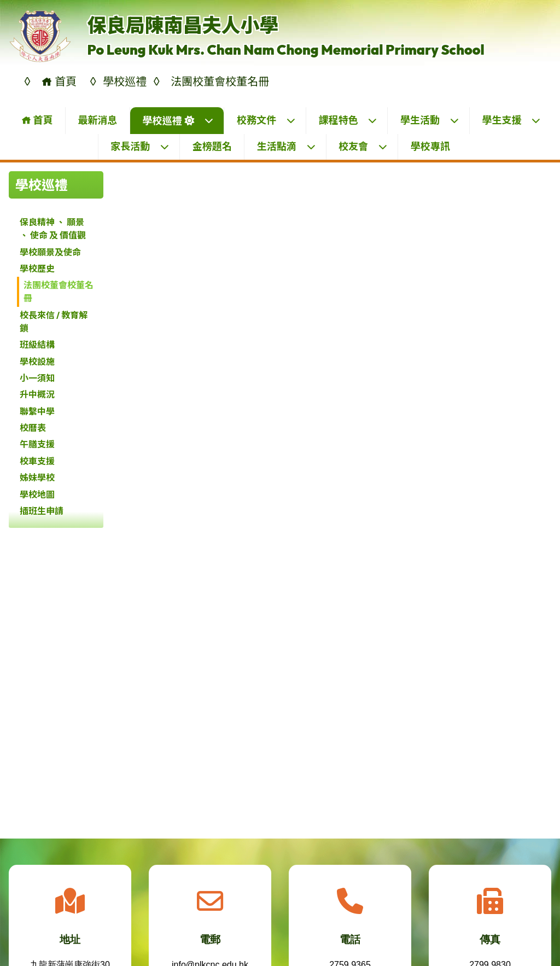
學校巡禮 (178, 121)
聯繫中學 (37, 411)
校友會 (363, 146)
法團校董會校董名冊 (59, 292)
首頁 (37, 120)
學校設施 (37, 362)
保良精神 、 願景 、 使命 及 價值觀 (53, 229)
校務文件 (266, 120)
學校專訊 (430, 146)
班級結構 (37, 345)
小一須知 (37, 378)
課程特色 (348, 120)
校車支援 (37, 461)
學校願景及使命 (50, 252)
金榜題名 (212, 146)
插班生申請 (42, 511)
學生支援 (511, 120)
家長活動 (140, 146)
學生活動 (430, 120)
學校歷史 (37, 269)
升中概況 (37, 394)
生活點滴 (287, 146)
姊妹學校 (37, 478)
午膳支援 (37, 444)
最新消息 (97, 120)
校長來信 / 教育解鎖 (54, 322)
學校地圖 (37, 494)
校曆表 (33, 428)
